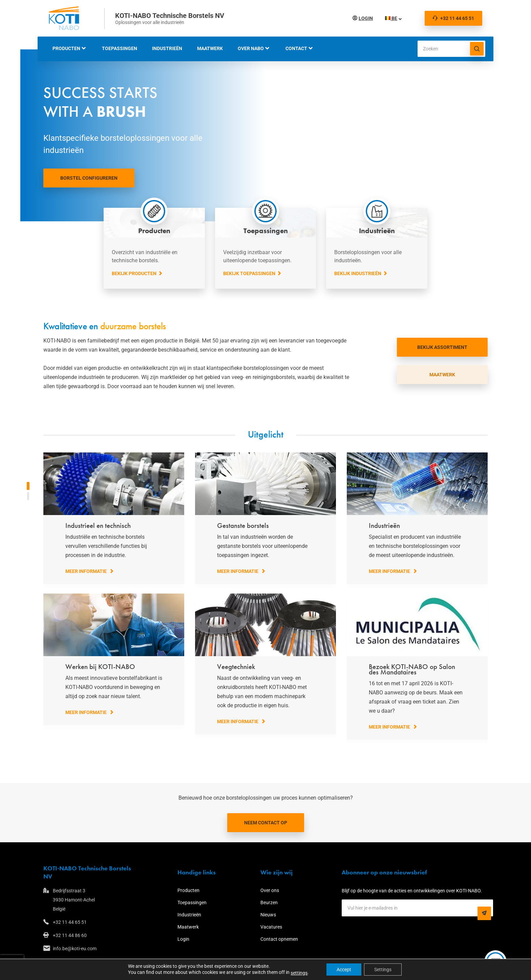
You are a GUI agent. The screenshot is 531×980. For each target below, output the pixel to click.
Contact (296, 48)
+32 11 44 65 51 (453, 18)
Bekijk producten (134, 273)
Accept (344, 970)
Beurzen (269, 903)
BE (390, 18)
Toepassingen (120, 48)
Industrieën (167, 48)
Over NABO (251, 48)
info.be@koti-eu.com (75, 949)
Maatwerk (210, 48)
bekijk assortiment (442, 347)
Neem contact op (266, 823)
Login (364, 18)
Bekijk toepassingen (249, 273)
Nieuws (268, 915)
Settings (383, 970)
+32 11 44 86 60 (70, 935)
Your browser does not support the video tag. (265, 135)
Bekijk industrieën (358, 273)
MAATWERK (442, 375)
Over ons (270, 890)
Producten (66, 48)
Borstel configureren (89, 178)
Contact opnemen (279, 939)
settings (299, 973)
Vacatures (271, 927)
